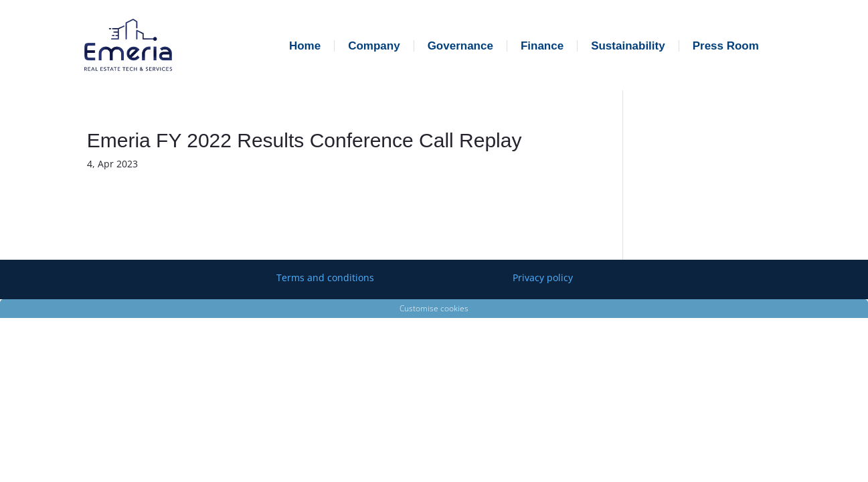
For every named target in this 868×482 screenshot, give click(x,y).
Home (305, 46)
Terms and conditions (325, 277)
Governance (460, 46)
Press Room (726, 46)
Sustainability (628, 46)
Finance (542, 46)
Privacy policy (543, 277)
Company (374, 46)
